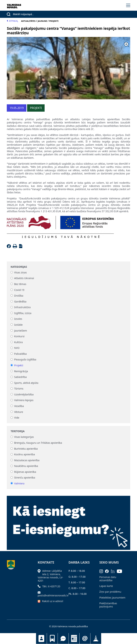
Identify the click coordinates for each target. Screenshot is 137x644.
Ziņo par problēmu (110, 592)
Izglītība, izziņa (23, 313)
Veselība (19, 406)
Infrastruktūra (22, 307)
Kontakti (41, 638)
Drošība (19, 296)
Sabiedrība (20, 377)
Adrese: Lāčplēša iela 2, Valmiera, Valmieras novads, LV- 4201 (50, 576)
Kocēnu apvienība (24, 455)
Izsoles (18, 319)
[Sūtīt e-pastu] (40, 592)
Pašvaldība (20, 354)
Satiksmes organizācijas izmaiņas (96, 638)
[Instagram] (102, 571)
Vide (17, 418)
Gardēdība (20, 301)
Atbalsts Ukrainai (24, 278)
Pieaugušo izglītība (25, 360)
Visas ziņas (20, 272)
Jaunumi (74, 638)
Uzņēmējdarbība (24, 394)
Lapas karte (106, 586)
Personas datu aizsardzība (108, 579)
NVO (17, 348)
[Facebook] (9, 247)
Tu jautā (63, 638)
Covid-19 (19, 290)
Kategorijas (19, 267)
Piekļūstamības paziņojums (108, 605)
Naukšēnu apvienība (26, 466)
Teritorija (17, 431)
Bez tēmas (20, 284)
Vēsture (19, 412)
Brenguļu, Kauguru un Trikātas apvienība (38, 443)
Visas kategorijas (24, 437)
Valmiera (19, 483)
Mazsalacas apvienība (27, 460)
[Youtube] (121, 571)
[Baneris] (68, 521)
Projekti (19, 365)
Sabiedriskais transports (52, 638)
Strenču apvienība (25, 478)
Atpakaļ (12, 21)
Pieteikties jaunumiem (85, 638)
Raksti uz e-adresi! (53, 601)
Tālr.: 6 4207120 (51, 586)
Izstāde (18, 325)
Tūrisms (19, 389)
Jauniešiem (21, 331)
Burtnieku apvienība (26, 449)
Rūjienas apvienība (25, 472)
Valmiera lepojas (24, 400)
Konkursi (19, 336)
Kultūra (18, 342)
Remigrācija (21, 371)
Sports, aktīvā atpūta (26, 383)
